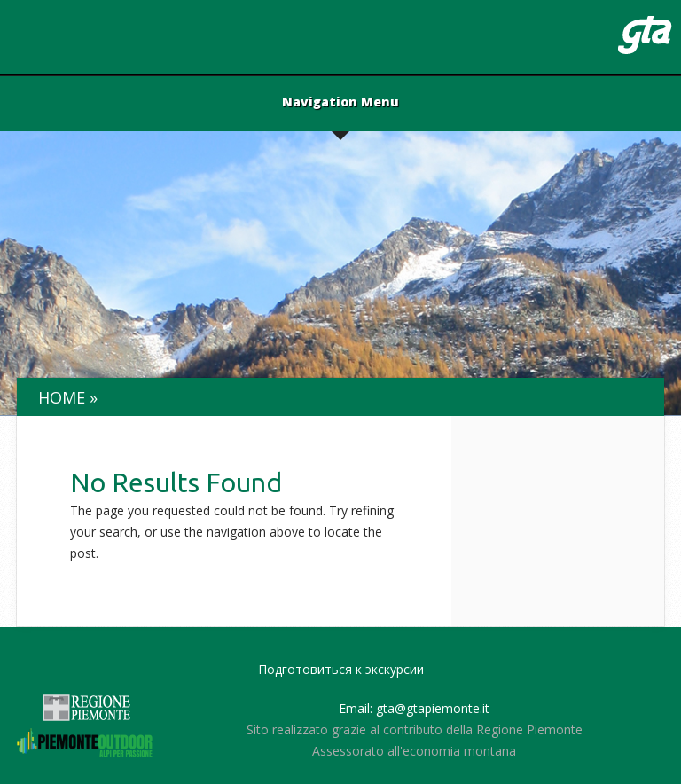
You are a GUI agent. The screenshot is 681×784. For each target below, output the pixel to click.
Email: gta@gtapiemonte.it (414, 708)
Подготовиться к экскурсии (341, 669)
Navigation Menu (340, 103)
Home (62, 397)
